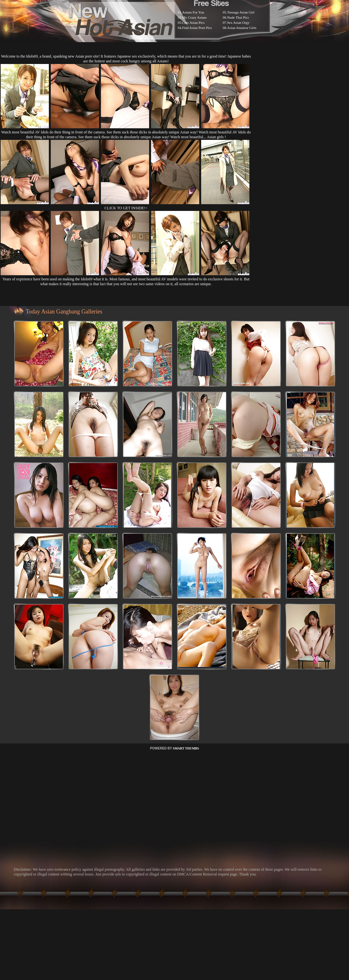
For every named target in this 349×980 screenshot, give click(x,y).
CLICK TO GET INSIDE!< (126, 208)
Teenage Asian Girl (241, 12)
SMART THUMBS (186, 748)
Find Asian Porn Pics (197, 28)
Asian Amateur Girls (242, 28)
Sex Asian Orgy (238, 23)
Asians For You (193, 12)
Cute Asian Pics (193, 23)
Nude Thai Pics (238, 17)
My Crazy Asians (194, 17)
